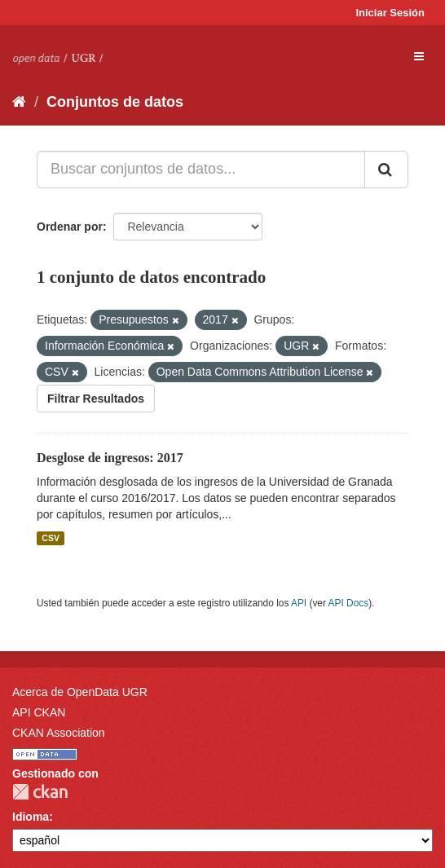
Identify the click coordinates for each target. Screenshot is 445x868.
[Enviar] (386, 170)
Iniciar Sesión (390, 13)
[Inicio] (19, 102)
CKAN (40, 792)
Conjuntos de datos (115, 102)
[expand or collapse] (419, 56)
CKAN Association (59, 733)
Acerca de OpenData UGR (80, 692)
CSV (51, 538)
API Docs (349, 603)
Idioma (31, 817)
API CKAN (39, 712)
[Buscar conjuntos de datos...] (201, 170)
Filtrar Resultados (96, 399)
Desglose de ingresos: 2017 (110, 458)
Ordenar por (70, 227)
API (299, 603)
